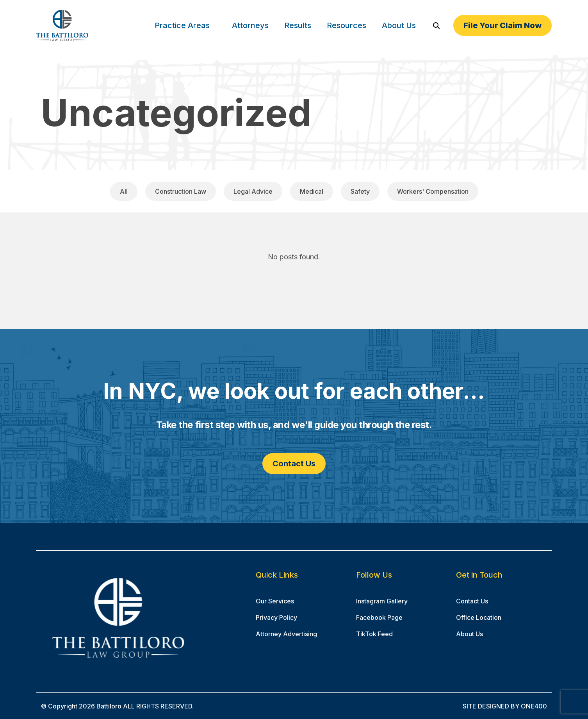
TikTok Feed (374, 634)
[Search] (436, 25)
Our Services (275, 601)
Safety (360, 191)
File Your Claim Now (502, 25)
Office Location (479, 617)
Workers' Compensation (433, 191)
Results (298, 25)
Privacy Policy (276, 617)
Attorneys (250, 25)
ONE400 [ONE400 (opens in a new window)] (534, 706)
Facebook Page (379, 617)
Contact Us (294, 464)
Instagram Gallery (382, 601)
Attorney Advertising (286, 634)
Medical (312, 191)
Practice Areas (182, 25)
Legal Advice (253, 191)
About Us (399, 25)
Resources (347, 25)
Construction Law (181, 191)
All (124, 191)
